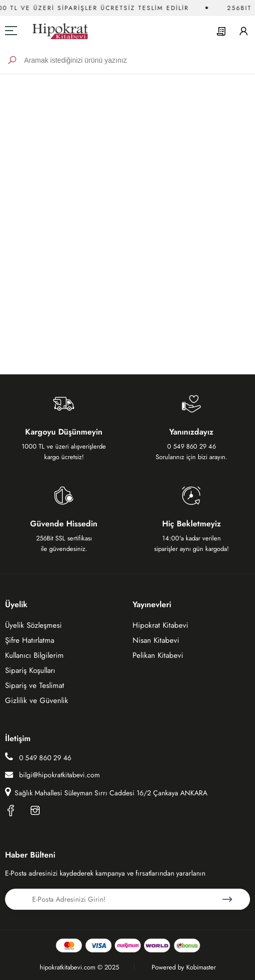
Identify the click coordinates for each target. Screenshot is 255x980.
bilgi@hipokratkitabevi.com (52, 775)
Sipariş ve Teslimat (35, 685)
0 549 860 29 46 (38, 757)
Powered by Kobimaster (184, 967)
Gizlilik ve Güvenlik (37, 701)
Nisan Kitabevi (156, 640)
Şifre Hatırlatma (30, 640)
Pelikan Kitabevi (158, 655)
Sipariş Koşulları (30, 670)
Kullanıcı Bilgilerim (34, 655)
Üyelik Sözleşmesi (33, 625)
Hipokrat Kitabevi (160, 625)
